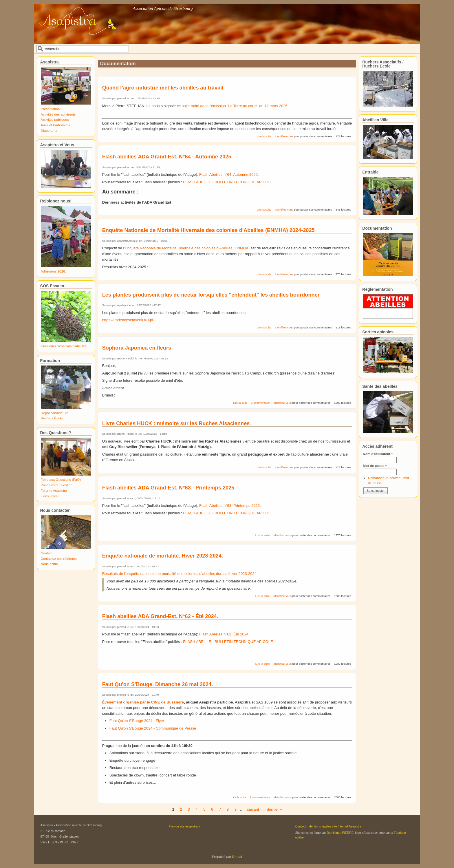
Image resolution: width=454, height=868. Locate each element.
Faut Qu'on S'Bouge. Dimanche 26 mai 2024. (158, 684)
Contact (47, 553)
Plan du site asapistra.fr (184, 826)
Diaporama (49, 130)
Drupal (237, 857)
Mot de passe (375, 466)
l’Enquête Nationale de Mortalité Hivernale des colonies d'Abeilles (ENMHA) (186, 248)
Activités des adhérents (58, 114)
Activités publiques (55, 119)
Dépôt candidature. (55, 413)
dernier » (274, 809)
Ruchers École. (52, 418)
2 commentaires (260, 797)
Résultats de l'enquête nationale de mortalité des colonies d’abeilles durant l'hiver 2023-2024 (179, 574)
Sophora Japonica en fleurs (137, 348)
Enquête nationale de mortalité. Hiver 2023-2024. (163, 556)
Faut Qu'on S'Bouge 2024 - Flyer (137, 721)
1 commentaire (260, 403)
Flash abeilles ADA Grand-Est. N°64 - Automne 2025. (167, 157)
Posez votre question (57, 485)
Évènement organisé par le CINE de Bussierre (143, 702)
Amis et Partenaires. (56, 125)
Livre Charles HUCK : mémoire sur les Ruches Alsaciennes (176, 423)
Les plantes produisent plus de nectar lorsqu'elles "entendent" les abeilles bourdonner (211, 295)
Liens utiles (49, 496)
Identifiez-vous (284, 136)
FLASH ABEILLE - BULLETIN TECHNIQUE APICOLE (228, 182)
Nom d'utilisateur (378, 454)
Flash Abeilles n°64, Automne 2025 (228, 174)
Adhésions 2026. (53, 271)
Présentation (50, 109)
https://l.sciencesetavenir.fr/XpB (128, 320)
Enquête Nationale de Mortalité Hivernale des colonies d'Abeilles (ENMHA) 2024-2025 (208, 230)
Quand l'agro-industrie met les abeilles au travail (163, 88)
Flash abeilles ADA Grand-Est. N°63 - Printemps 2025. (169, 488)
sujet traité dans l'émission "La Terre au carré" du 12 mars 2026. (235, 106)
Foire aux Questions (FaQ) (61, 479)
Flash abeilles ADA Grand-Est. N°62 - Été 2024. (160, 616)
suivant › (254, 809)
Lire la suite (264, 136)
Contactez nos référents (59, 559)
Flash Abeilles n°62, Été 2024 (224, 634)
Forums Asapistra (54, 490)
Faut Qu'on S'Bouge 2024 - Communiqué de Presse (153, 728)
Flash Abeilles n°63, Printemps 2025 (229, 506)
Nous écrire (50, 564)
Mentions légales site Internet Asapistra (335, 826)
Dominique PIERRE (340, 833)
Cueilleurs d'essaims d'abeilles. (64, 346)
